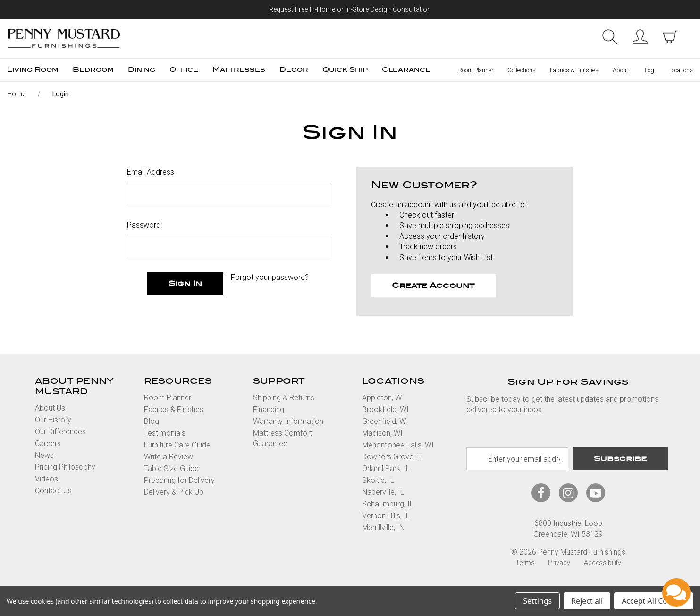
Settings (537, 601)
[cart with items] (670, 37)
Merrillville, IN (383, 527)
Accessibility (603, 563)
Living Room (33, 70)
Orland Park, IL (386, 468)
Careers (48, 443)
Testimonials (165, 433)
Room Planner (476, 70)
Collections (522, 70)
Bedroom (93, 70)
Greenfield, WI (385, 421)
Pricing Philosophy (65, 467)
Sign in (640, 37)
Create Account (433, 286)
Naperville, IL (383, 492)
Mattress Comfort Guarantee (283, 438)
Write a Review (169, 457)
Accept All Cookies (654, 601)
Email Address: (151, 172)
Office (184, 70)
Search (610, 37)
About (620, 70)
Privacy (559, 563)
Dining (142, 70)
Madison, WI (382, 433)
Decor (294, 70)
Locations (681, 70)
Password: (144, 225)
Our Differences (60, 432)
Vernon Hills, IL (386, 516)
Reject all (587, 601)
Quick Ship (345, 70)
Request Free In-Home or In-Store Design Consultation (350, 10)
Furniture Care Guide (177, 445)
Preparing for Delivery (179, 480)
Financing (269, 409)
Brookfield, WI (385, 409)
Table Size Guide (171, 468)
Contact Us (53, 491)
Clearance (406, 70)
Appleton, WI (383, 398)
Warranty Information (288, 421)
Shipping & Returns (284, 398)
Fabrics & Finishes (574, 70)
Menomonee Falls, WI (398, 445)
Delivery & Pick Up (174, 492)
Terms (525, 563)
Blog (648, 70)
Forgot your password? (270, 277)
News (44, 455)
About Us (50, 408)
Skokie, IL (378, 480)
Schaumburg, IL (388, 504)
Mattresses (239, 70)
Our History (53, 420)
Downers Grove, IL (392, 457)
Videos (46, 479)
